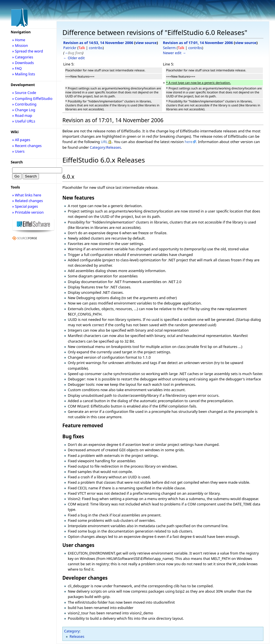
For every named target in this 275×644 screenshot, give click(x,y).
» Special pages (25, 206)
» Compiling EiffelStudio (32, 98)
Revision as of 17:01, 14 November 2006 (198, 43)
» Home (19, 40)
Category (72, 631)
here (188, 142)
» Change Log (24, 110)
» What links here (27, 195)
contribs (96, 48)
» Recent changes (27, 146)
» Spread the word (28, 51)
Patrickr (70, 48)
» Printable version (28, 212)
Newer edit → (174, 53)
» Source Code (24, 93)
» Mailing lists (24, 74)
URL (104, 142)
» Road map (22, 115)
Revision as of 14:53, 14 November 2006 (98, 43)
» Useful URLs (24, 121)
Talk (82, 48)
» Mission (20, 45)
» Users (18, 151)
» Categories (23, 57)
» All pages (21, 140)
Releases (77, 636)
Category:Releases (105, 147)
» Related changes (28, 201)
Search (17, 162)
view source (146, 43)
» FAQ (17, 68)
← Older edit (74, 58)
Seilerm (169, 48)
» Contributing (24, 104)
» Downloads (23, 63)
